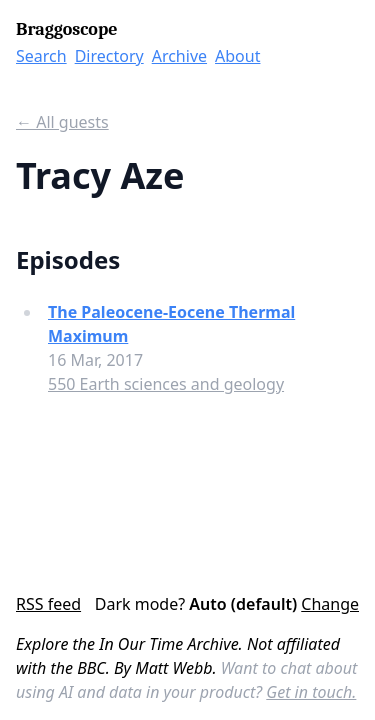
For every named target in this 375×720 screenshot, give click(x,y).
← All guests (62, 122)
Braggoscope (66, 29)
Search (41, 56)
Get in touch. (311, 692)
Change (330, 604)
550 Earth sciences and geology (166, 384)
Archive (179, 56)
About (237, 56)
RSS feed (48, 604)
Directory (109, 56)
